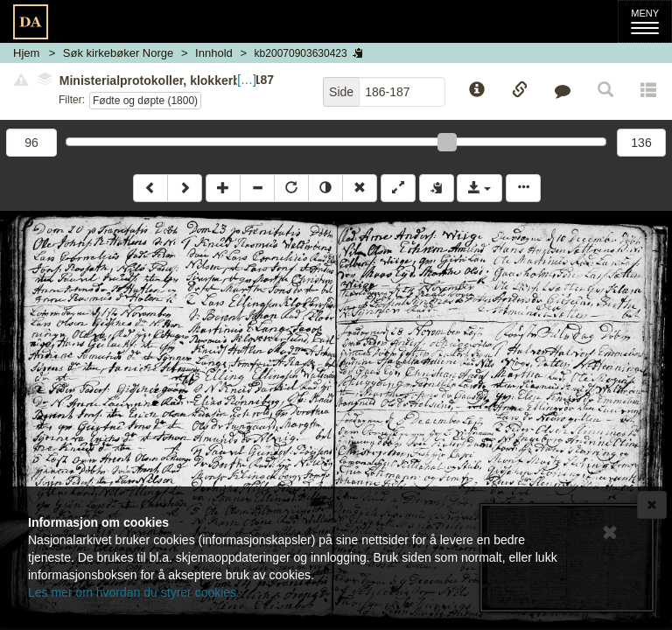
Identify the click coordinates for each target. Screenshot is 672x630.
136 (641, 143)
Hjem (26, 53)
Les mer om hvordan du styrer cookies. (134, 592)
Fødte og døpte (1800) (145, 101)
